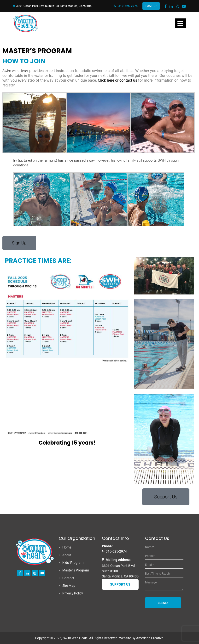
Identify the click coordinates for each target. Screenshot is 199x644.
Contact (68, 578)
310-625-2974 (126, 6)
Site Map (69, 586)
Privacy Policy (73, 593)
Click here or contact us (117, 80)
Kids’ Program (73, 563)
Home (67, 547)
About (67, 555)
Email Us (151, 6)
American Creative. (150, 638)
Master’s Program (76, 570)
